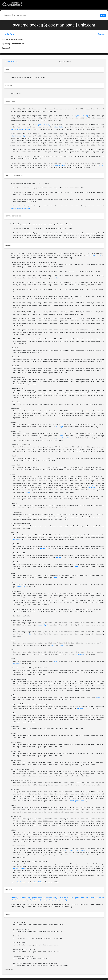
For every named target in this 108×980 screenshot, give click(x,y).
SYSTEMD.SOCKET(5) (11, 62)
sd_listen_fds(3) (59, 165)
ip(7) (31, 634)
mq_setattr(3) (82, 708)
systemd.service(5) (17, 136)
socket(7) (61, 436)
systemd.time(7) (19, 868)
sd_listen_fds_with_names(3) (77, 850)
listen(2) (60, 427)
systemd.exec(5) (44, 125)
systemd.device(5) (62, 438)
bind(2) (56, 661)
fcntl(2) (99, 697)
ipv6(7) (89, 411)
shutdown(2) (93, 488)
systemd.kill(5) (59, 127)
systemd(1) (14, 898)
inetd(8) (101, 165)
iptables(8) (80, 654)
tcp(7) (57, 578)
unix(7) (57, 278)
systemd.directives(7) (19, 900)
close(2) (92, 485)
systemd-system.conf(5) (77, 801)
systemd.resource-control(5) (21, 129)
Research (101, 34)
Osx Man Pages (9, 34)
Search (103, 15)
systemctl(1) (25, 898)
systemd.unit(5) (82, 116)
